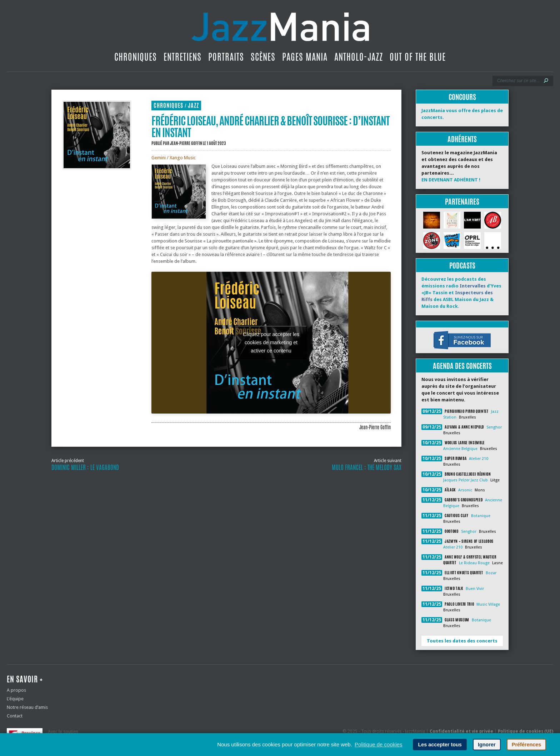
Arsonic (465, 490)
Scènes (263, 57)
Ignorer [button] (487, 745)
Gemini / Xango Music (174, 158)
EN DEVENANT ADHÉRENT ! (451, 180)
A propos (16, 690)
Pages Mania (305, 57)
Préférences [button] (526, 745)
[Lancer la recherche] (546, 81)
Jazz (193, 106)
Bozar (491, 573)
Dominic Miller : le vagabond (85, 467)
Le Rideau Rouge (474, 563)
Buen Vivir (475, 589)
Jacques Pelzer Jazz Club (466, 480)
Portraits (226, 57)
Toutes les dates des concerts (462, 641)
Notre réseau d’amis (27, 707)
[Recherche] (518, 81)
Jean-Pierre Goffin (186, 143)
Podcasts (462, 266)
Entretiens (182, 57)
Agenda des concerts (462, 366)
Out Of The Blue (418, 57)
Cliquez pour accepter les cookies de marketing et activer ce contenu (271, 342)
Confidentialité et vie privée (461, 731)
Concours (462, 97)
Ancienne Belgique (460, 449)
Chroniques (136, 57)
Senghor (494, 427)
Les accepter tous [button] (440, 745)
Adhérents (462, 139)
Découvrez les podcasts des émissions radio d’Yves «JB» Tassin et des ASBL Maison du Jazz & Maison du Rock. (461, 293)
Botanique (481, 516)
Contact (15, 716)
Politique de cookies (378, 744)
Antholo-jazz (359, 57)
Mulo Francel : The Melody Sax (367, 467)
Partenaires (462, 202)
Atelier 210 (479, 459)
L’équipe (15, 699)
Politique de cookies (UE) (526, 731)
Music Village (488, 604)
